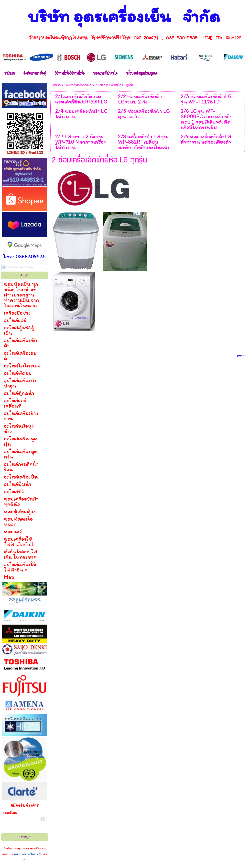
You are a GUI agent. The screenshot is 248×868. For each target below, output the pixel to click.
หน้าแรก (56, 85)
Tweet (241, 356)
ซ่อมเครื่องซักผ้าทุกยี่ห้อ (78, 85)
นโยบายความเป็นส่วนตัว (28, 854)
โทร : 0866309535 (24, 257)
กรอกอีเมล (10, 813)
